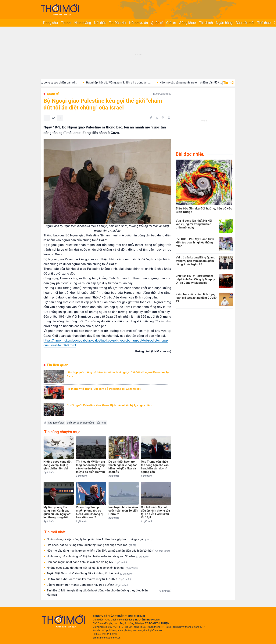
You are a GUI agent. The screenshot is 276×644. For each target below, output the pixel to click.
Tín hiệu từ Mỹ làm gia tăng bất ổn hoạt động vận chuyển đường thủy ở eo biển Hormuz (109, 593)
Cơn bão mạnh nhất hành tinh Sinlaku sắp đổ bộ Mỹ (87, 562)
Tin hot (66, 23)
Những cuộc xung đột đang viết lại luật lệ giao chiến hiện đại (92, 568)
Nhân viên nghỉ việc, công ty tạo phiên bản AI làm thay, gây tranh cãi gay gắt (100, 539)
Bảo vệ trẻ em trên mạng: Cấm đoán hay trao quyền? (87, 585)
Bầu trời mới (245, 23)
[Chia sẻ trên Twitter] (157, 118)
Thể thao (264, 23)
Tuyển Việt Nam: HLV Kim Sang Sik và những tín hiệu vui (90, 574)
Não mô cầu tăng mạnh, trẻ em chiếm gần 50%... (197, 83)
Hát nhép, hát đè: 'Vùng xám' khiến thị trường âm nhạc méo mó (91, 545)
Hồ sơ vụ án (139, 23)
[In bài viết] (169, 118)
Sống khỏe (188, 23)
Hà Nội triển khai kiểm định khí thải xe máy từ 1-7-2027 (89, 579)
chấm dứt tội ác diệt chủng (80, 423)
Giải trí (171, 23)
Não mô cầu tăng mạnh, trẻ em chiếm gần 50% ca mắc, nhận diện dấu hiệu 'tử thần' (108, 551)
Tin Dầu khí (117, 23)
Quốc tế (157, 23)
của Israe (101, 423)
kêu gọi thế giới (56, 423)
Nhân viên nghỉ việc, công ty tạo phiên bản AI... (54, 83)
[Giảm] (47, 118)
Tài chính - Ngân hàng (216, 23)
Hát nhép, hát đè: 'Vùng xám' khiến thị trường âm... (125, 83)
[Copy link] (163, 118)
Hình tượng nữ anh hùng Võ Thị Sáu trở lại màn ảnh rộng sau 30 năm (98, 556)
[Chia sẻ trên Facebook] (151, 118)
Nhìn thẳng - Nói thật (90, 23)
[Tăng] (60, 118)
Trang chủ (50, 23)
